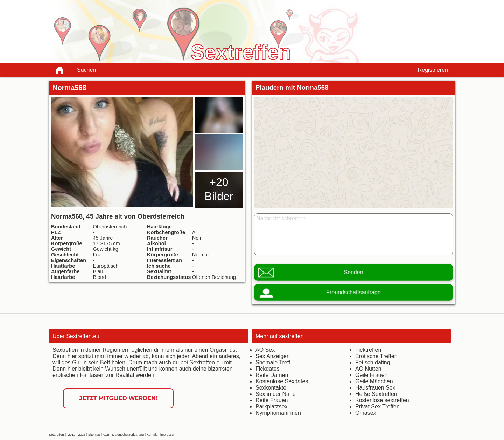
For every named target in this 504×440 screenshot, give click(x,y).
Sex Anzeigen (273, 356)
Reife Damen (272, 375)
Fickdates (267, 369)
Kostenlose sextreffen (382, 400)
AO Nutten (368, 369)
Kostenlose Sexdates (282, 381)
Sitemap (94, 435)
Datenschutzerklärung (128, 435)
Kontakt (152, 435)
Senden (353, 272)
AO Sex (265, 350)
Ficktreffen (368, 350)
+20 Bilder (219, 189)
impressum (168, 435)
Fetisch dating (373, 362)
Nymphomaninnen (278, 413)
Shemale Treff (273, 362)
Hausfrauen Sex (375, 388)
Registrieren (433, 70)
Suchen (86, 70)
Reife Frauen (272, 400)
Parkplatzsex (272, 407)
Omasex (366, 413)
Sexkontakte (271, 388)
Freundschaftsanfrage (353, 292)
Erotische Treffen (376, 356)
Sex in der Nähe (276, 394)
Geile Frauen (372, 375)
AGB (106, 435)
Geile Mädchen (374, 381)
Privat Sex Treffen (377, 407)
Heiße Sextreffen (376, 394)
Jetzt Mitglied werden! (118, 398)
